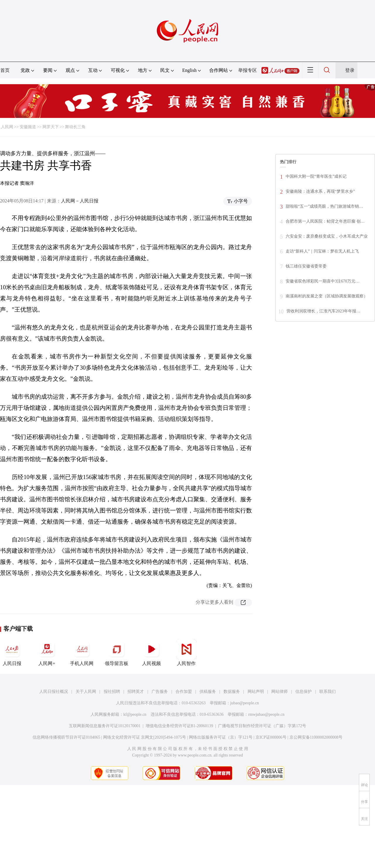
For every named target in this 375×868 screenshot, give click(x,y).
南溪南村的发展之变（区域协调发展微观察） (327, 296)
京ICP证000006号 (271, 737)
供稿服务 (208, 692)
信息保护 (304, 692)
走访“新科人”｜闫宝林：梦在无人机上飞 (322, 251)
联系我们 (328, 692)
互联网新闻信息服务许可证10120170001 (105, 726)
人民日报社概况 (54, 692)
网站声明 (256, 692)
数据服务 (232, 692)
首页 (5, 70)
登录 (350, 70)
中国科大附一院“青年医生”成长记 (316, 176)
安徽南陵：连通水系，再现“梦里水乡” (320, 191)
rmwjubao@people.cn (266, 714)
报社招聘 (112, 692)
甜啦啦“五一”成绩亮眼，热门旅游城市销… (324, 206)
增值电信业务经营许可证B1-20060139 (179, 726)
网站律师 (279, 692)
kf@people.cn (135, 714)
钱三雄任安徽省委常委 (306, 266)
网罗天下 (51, 127)
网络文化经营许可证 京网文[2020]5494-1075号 (145, 737)
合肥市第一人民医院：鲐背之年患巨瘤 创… (325, 221)
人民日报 (12, 652)
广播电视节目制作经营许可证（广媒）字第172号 (262, 726)
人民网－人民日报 (80, 201)
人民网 (7, 127)
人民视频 (151, 652)
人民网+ (47, 652)
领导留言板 (117, 652)
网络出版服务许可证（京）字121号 (221, 737)
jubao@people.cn (245, 703)
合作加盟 (184, 692)
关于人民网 (86, 692)
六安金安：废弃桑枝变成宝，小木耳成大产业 (327, 236)
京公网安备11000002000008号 (316, 737)
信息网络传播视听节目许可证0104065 (66, 737)
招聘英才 (136, 692)
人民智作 (186, 652)
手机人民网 (82, 652)
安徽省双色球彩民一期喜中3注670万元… (323, 281)
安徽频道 (28, 127)
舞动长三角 (75, 127)
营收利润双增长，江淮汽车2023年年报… (323, 311)
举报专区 (248, 70)
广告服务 (160, 692)
